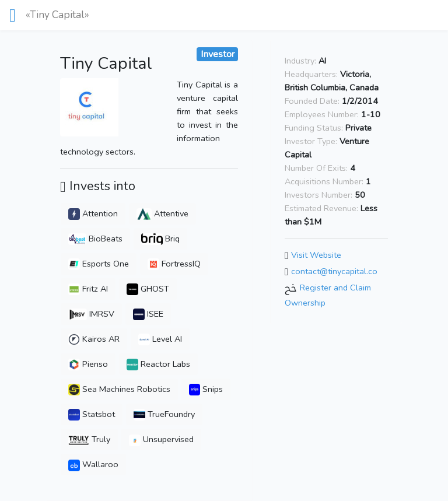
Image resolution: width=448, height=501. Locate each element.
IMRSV (91, 314)
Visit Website (316, 255)
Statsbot (92, 414)
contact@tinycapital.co (334, 271)
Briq (160, 239)
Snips (206, 389)
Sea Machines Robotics (119, 389)
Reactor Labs (158, 364)
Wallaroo (93, 464)
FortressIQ (174, 264)
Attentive (162, 213)
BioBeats (95, 239)
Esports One (99, 264)
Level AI (160, 339)
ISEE (148, 314)
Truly (89, 439)
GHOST (148, 289)
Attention (93, 213)
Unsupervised (161, 439)
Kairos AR (94, 339)
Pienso (88, 364)
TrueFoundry (164, 414)
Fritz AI (88, 289)
